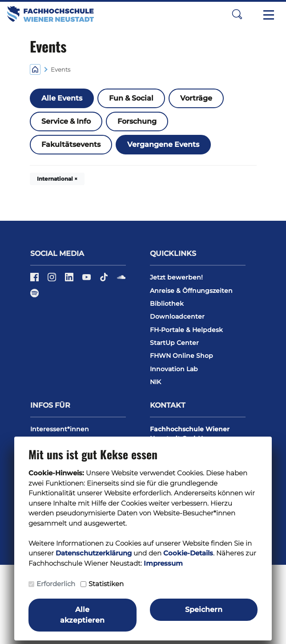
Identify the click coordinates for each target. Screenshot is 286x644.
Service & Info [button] (66, 121)
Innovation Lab (174, 369)
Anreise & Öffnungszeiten (191, 291)
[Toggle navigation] (269, 14)
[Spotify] (34, 296)
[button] (237, 14)
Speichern (204, 610)
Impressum (163, 563)
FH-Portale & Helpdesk (186, 330)
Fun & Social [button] (131, 98)
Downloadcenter (177, 316)
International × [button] (57, 179)
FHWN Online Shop (181, 356)
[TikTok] (105, 280)
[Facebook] (35, 280)
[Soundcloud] (121, 280)
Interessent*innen (60, 429)
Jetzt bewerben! (176, 277)
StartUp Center (174, 343)
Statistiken (106, 584)
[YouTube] (87, 280)
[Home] (35, 69)
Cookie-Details (188, 553)
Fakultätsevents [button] (71, 144)
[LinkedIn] (70, 280)
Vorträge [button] (196, 98)
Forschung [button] (137, 121)
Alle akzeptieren (82, 615)
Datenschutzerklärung (94, 553)
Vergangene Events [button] (163, 144)
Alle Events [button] (62, 98)
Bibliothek (167, 304)
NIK (155, 382)
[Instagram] (53, 280)
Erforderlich (56, 584)
